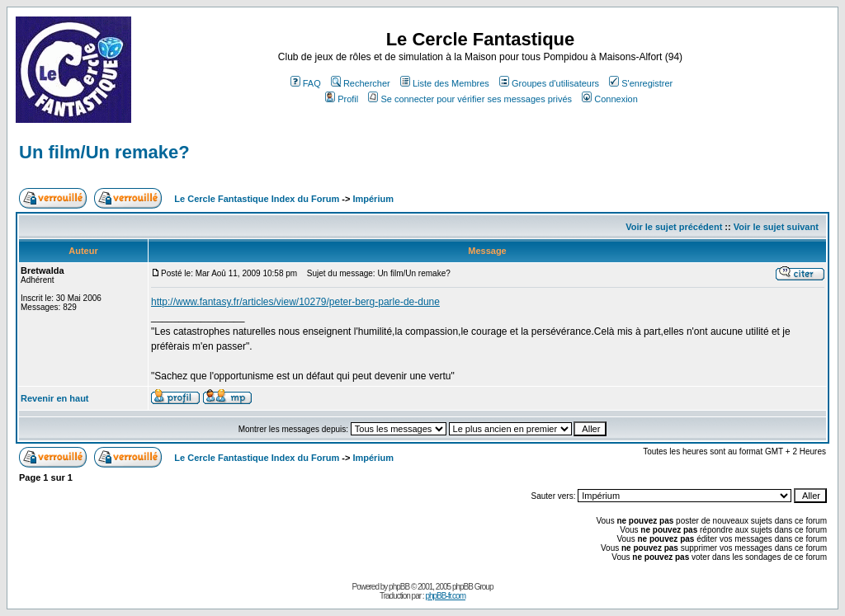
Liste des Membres (445, 83)
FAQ (306, 83)
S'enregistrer (641, 83)
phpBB (399, 587)
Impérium (373, 199)
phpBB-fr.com (445, 596)
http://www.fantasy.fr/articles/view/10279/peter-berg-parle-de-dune (295, 302)
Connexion (610, 99)
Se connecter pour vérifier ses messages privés (470, 99)
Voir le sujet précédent (674, 227)
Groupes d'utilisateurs (549, 83)
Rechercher (361, 83)
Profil (342, 99)
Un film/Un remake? (104, 152)
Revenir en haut (55, 398)
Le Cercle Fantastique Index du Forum (257, 199)
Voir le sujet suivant (776, 227)
